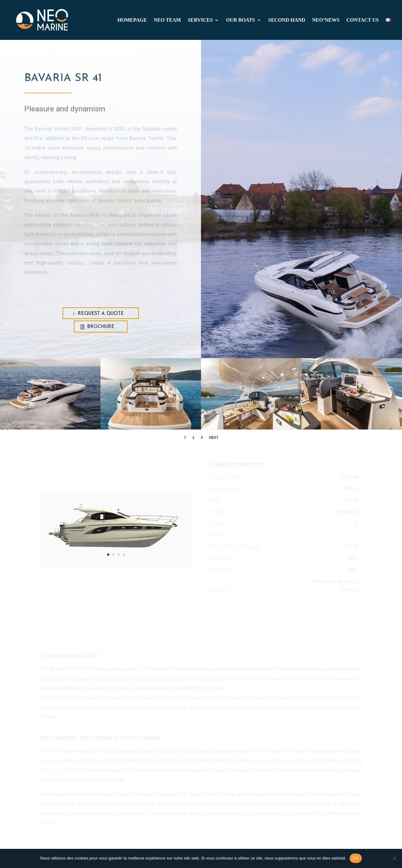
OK (356, 858)
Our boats (240, 20)
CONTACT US (363, 20)
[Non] (394, 858)
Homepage (132, 20)
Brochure (101, 327)
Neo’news (326, 20)
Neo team (167, 20)
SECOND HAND (287, 20)
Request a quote (101, 314)
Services (200, 20)
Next (214, 437)
